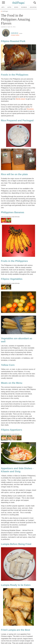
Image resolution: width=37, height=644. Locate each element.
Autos (9, 7)
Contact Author (15, 35)
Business (24, 7)
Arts (3, 7)
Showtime (30, 109)
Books (16, 7)
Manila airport (21, 99)
